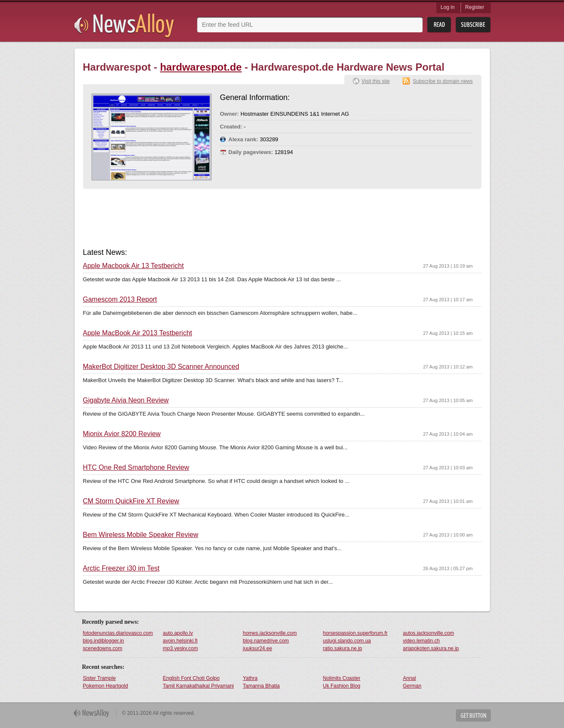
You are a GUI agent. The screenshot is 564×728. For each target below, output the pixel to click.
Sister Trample (99, 678)
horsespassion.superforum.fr (355, 633)
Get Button (473, 715)
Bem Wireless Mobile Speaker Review (141, 535)
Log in (448, 7)
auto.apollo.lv (178, 633)
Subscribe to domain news (443, 81)
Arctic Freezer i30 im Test (121, 568)
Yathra (250, 678)
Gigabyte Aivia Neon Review (126, 400)
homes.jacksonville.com (270, 633)
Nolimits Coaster (342, 678)
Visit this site (375, 81)
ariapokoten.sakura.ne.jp (431, 648)
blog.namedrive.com (266, 641)
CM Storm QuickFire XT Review (131, 501)
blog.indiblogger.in (104, 641)
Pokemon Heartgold (106, 686)
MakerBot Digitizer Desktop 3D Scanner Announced (161, 367)
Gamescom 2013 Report (120, 300)
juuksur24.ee (258, 648)
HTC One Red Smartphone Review (136, 468)
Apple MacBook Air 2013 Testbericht (138, 333)
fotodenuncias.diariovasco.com (118, 633)
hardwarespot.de (201, 67)
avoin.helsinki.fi (180, 641)
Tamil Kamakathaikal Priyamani (199, 686)
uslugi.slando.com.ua (347, 641)
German (412, 686)
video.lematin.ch (422, 641)
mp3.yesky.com (180, 648)
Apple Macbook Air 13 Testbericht (133, 266)
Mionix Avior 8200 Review (122, 434)
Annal (410, 678)
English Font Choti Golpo (191, 678)
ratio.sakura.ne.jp (343, 648)
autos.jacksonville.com (429, 633)
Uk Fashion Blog (342, 686)
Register (475, 7)
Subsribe (473, 25)
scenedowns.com (103, 648)
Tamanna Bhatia (262, 686)
